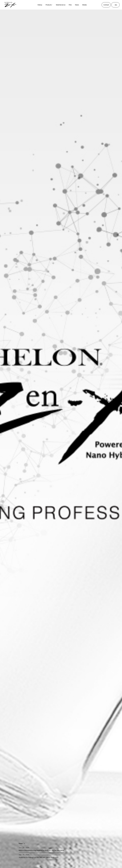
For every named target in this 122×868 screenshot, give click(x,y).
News (21, 844)
